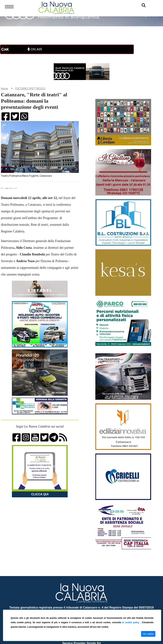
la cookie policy (131, 622)
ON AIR (35, 49)
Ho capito (148, 634)
